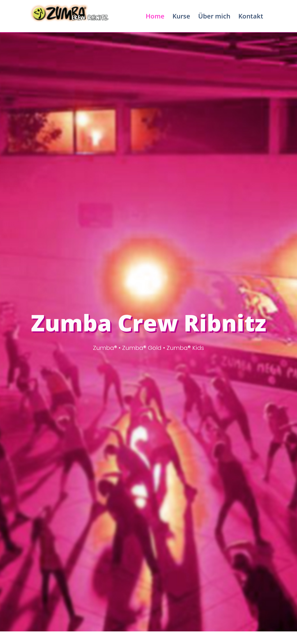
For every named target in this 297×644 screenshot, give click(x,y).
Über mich (214, 16)
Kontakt (251, 16)
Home (155, 16)
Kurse (181, 16)
